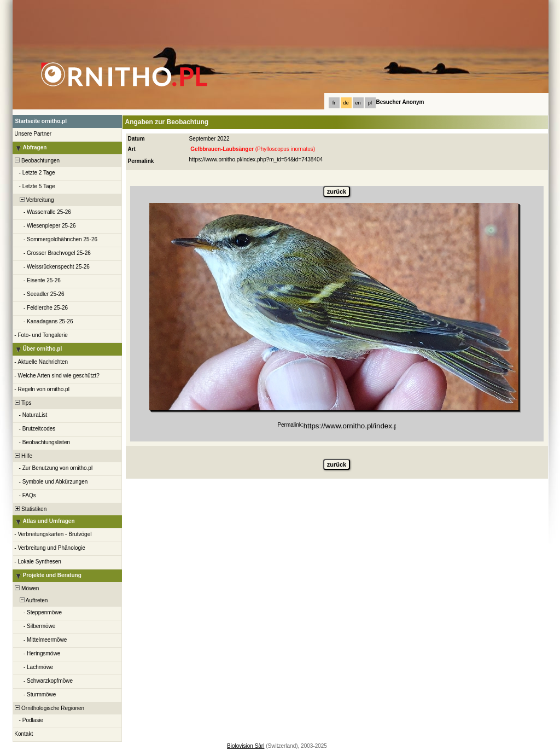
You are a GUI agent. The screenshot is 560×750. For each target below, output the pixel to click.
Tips (23, 403)
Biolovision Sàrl (246, 746)
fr (334, 103)
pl (370, 103)
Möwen (27, 588)
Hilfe (23, 456)
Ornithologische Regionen (49, 708)
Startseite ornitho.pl (41, 121)
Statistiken (30, 509)
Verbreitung (34, 200)
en (358, 103)
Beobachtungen (37, 161)
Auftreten (31, 600)
